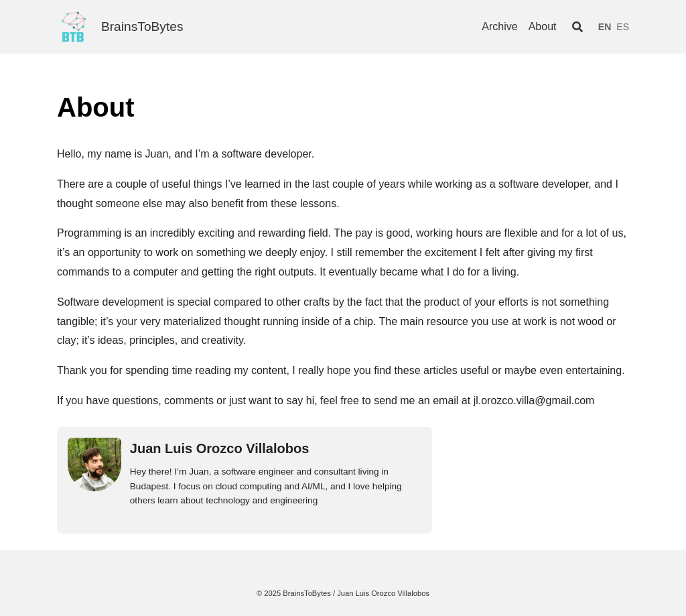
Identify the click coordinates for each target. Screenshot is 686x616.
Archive (499, 26)
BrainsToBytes (142, 26)
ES (623, 27)
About (543, 26)
